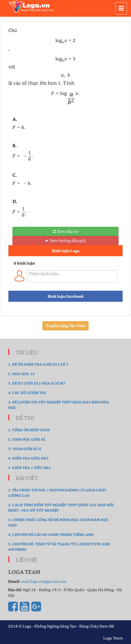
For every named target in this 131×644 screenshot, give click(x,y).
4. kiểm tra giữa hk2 (28, 458)
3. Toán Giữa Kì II (25, 449)
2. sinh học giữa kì (27, 439)
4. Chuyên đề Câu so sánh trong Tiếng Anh (51, 534)
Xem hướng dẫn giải (65, 240)
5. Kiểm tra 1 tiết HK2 (29, 467)
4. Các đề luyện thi (27, 393)
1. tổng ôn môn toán (29, 430)
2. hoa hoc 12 (21, 374)
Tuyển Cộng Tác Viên (65, 326)
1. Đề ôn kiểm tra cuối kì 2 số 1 (38, 364)
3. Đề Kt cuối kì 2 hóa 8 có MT (37, 383)
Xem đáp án (66, 231)
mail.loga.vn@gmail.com (44, 581)
